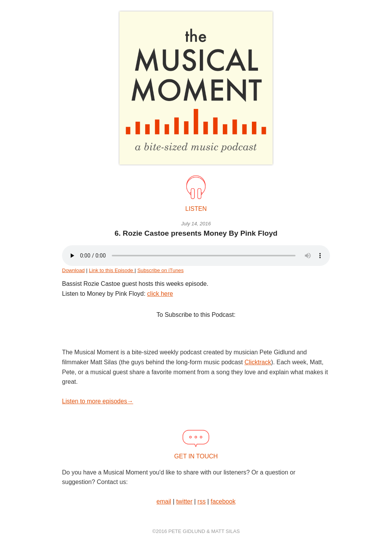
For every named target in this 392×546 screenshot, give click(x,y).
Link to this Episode (112, 270)
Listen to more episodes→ (98, 401)
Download (73, 270)
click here (160, 294)
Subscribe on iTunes (161, 270)
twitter (184, 501)
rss (202, 501)
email (164, 501)
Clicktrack (258, 362)
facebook (223, 501)
